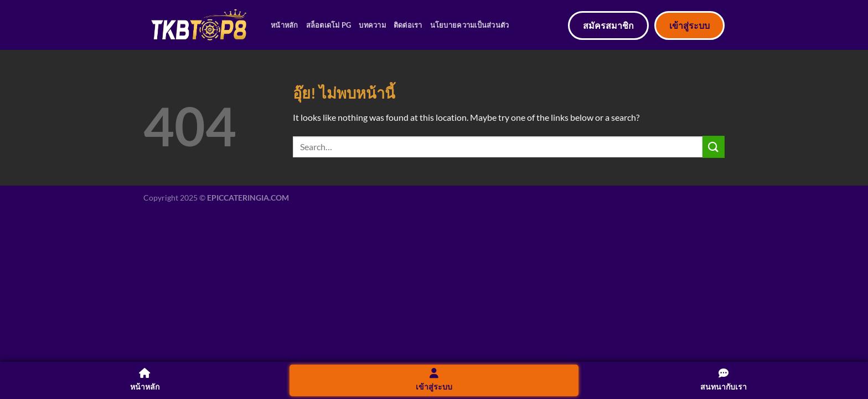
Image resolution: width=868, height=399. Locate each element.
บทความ (372, 25)
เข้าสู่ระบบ (689, 25)
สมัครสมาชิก (608, 25)
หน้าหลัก (285, 25)
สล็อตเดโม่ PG (329, 25)
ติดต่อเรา (408, 25)
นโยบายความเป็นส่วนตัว (470, 25)
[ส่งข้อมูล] (714, 147)
